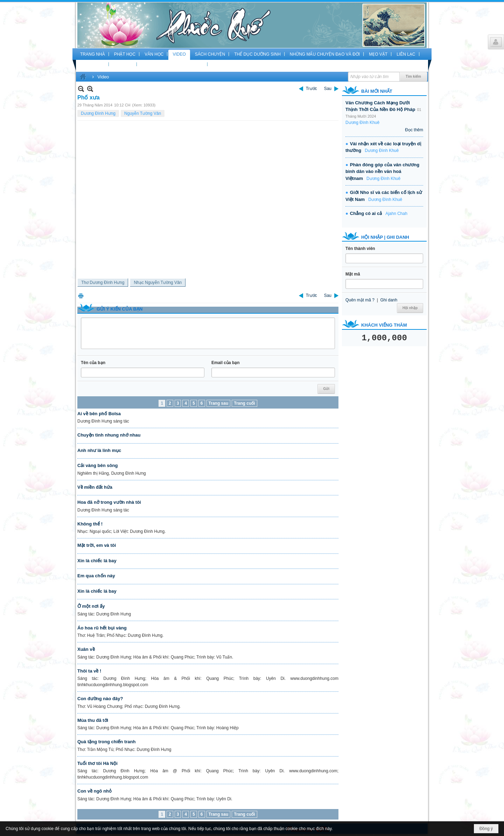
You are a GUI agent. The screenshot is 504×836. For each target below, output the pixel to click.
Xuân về (86, 649)
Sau (328, 89)
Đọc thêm (414, 130)
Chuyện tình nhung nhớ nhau (109, 435)
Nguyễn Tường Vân (143, 113)
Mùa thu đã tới (93, 720)
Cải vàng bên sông (97, 465)
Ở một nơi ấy (91, 606)
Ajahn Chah (396, 214)
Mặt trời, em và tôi (97, 545)
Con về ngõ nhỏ (94, 791)
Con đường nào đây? (100, 699)
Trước (311, 89)
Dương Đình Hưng (98, 113)
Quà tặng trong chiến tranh (106, 742)
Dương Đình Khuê (362, 123)
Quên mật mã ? (360, 300)
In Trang (81, 296)
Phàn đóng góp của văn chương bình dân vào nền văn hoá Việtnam (382, 172)
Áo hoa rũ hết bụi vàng (102, 628)
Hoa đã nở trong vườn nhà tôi (109, 502)
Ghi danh (389, 300)
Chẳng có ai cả (366, 213)
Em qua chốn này (96, 576)
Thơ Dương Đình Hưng (103, 283)
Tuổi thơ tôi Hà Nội (97, 763)
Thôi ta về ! (89, 671)
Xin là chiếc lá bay (97, 561)
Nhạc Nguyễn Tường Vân (158, 283)
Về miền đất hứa (95, 487)
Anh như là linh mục (99, 450)
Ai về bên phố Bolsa (99, 414)
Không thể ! (90, 524)
